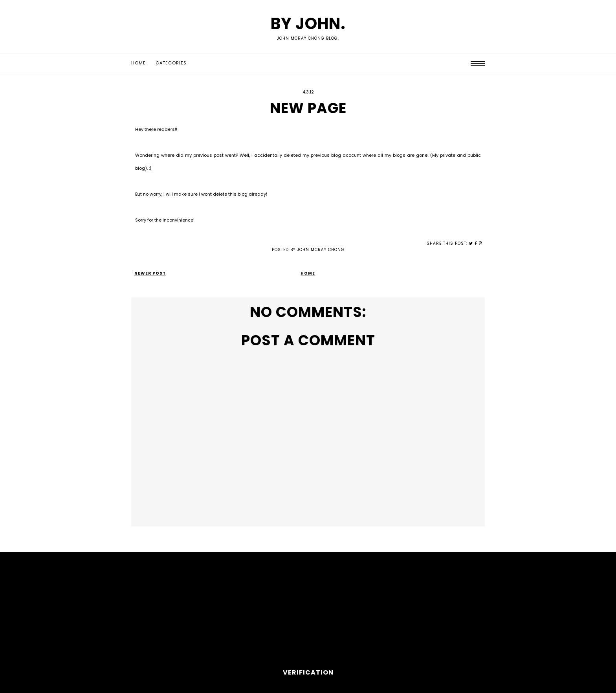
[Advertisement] (308, 613)
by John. (308, 24)
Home (138, 63)
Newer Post (150, 273)
